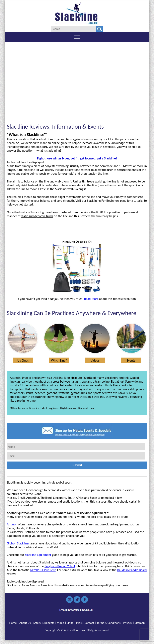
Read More (91, 299)
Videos (95, 360)
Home (13, 623)
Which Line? (59, 360)
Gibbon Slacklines (18, 543)
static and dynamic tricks (37, 216)
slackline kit (32, 170)
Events (131, 360)
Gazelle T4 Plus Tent (43, 570)
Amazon (12, 524)
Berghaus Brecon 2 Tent (60, 566)
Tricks (79, 623)
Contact (89, 623)
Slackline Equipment (38, 555)
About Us (25, 623)
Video (61, 623)
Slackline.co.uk (76, 630)
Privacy (128, 623)
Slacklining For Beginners (103, 201)
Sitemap (140, 623)
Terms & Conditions (109, 623)
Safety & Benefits (44, 623)
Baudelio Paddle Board (132, 570)
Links (70, 623)
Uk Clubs (23, 360)
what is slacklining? (49, 151)
